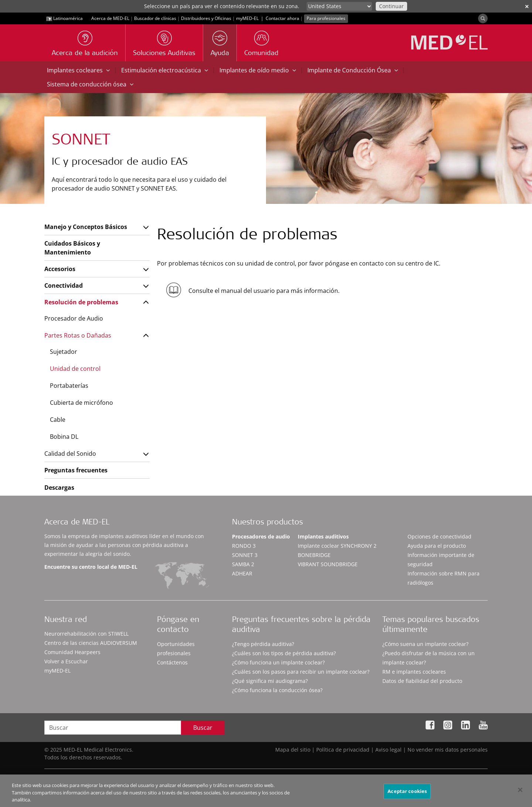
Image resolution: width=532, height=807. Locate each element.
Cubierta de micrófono (81, 403)
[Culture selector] (339, 6)
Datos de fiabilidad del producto (422, 681)
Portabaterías (69, 386)
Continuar (391, 6)
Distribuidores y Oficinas (206, 18)
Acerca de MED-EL (110, 18)
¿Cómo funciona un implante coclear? (278, 662)
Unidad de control (75, 369)
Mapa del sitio (293, 750)
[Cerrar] (520, 794)
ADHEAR (242, 573)
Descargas (59, 488)
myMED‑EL (247, 18)
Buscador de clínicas (155, 18)
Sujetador (64, 352)
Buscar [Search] (203, 728)
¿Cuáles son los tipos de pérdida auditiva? (284, 653)
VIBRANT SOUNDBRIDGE (328, 564)
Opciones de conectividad (439, 536)
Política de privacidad (343, 750)
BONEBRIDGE (314, 555)
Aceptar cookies (407, 795)
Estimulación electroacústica (165, 70)
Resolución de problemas (81, 302)
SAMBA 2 (243, 564)
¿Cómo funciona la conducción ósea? (277, 690)
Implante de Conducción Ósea (353, 70)
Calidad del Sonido (70, 454)
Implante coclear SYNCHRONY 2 (337, 546)
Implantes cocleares (78, 70)
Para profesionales (326, 18)
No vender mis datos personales (448, 750)
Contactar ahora (282, 18)
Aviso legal (388, 750)
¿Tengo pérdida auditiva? (263, 644)
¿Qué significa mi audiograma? (270, 681)
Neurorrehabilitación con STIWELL (86, 634)
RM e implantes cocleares (414, 672)
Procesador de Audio (74, 318)
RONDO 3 (244, 546)
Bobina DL (64, 437)
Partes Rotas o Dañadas (78, 335)
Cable (58, 420)
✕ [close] (527, 6)
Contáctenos (172, 662)
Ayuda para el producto (437, 546)
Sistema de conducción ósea (90, 84)
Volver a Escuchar (66, 661)
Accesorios (60, 269)
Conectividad (64, 285)
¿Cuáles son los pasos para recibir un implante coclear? (301, 672)
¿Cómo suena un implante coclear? (425, 644)
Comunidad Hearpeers (72, 652)
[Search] (483, 18)
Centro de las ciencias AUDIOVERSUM (91, 643)
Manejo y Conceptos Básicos (86, 227)
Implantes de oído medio (258, 70)
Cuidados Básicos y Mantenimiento (72, 248)
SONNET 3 (245, 555)
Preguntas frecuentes (76, 470)
